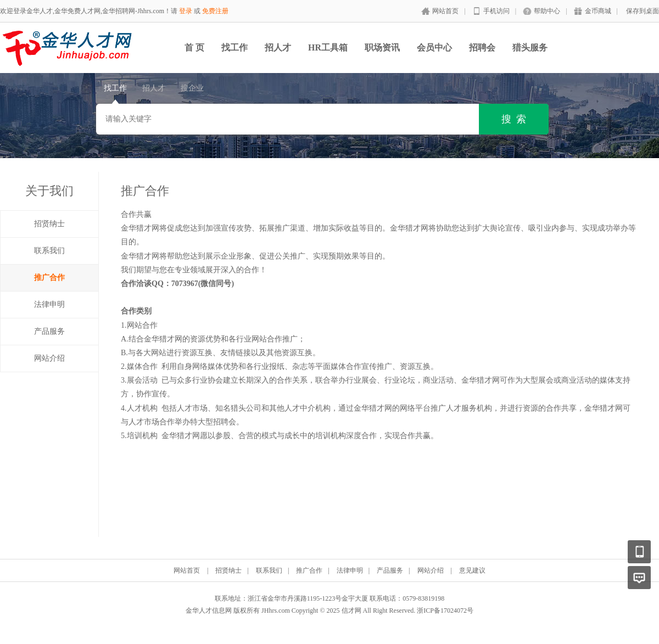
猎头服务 (530, 47)
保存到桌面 (643, 11)
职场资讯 (382, 47)
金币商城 (598, 11)
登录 (186, 11)
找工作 (234, 47)
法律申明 (49, 304)
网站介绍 (49, 358)
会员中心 (434, 47)
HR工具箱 (328, 47)
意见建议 (472, 570)
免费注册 (215, 11)
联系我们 (49, 251)
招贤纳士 (49, 224)
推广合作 (49, 278)
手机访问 (496, 11)
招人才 (278, 47)
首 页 (194, 47)
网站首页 (445, 11)
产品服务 (49, 331)
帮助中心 (547, 11)
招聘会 (482, 47)
